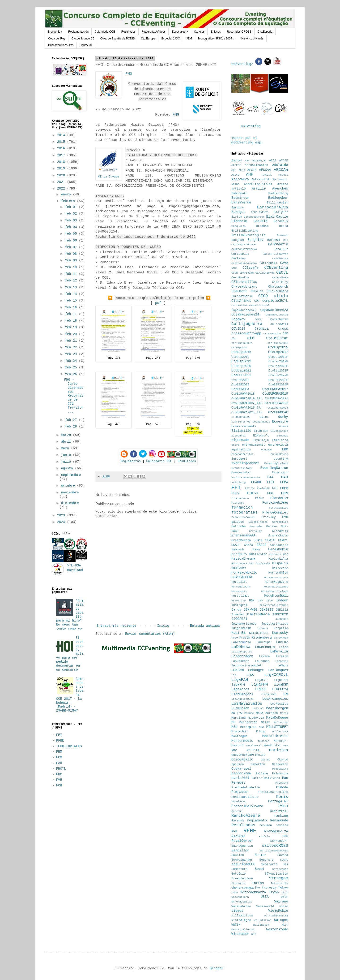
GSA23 (248, 545)
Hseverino (238, 601)
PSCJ (283, 806)
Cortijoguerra (247, 324)
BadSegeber (278, 198)
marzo (67, 435)
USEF (285, 897)
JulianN (262, 628)
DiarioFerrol (241, 422)
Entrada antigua (205, 626)
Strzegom (278, 878)
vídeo (284, 907)
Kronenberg (262, 638)
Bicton (237, 217)
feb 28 (72, 427)
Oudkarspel (241, 769)
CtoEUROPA (240, 389)
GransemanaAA (243, 535)
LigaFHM (260, 684)
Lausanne (262, 661)
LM (286, 694)
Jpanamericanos (244, 624)
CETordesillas (244, 282)
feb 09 (72, 260)
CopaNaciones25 (277, 315)
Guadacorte (279, 545)
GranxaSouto (278, 536)
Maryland (238, 718)
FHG (176, 115)
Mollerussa (280, 732)
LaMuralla (279, 652)
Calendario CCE (105, 32)
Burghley (255, 240)
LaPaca (265, 656)
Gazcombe (256, 527)
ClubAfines (241, 301)
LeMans (283, 666)
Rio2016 (238, 836)
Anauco (283, 175)
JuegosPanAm (241, 628)
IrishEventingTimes (274, 605)
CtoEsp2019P (278, 362)
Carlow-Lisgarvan (275, 254)
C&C (286, 240)
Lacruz (282, 642)
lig (234, 675)
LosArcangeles (275, 699)
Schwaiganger (242, 860)
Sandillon (240, 850)
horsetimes (240, 596)
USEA (265, 897)
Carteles (199, 32)
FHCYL (61, 769)
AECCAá (281, 170)
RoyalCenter (242, 841)
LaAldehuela (241, 642)
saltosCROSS (275, 846)
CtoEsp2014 (239, 348)
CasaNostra (280, 259)
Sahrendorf (279, 841)
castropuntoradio (244, 263)
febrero (69, 201)
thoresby (269, 888)
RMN (285, 837)
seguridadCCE (243, 864)
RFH (234, 832)
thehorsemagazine (246, 888)
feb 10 (72, 267)
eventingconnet (245, 463)
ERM (285, 449)
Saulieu (238, 855)
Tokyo (283, 888)
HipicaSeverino (242, 564)
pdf (158, 303)
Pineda (282, 787)
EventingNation (274, 468)
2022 (62, 189)
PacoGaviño (280, 769)
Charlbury (280, 282)
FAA (270, 477)
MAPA (259, 713)
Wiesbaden (240, 934)
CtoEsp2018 (240, 357)
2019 (62, 168)
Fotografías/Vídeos (154, 32)
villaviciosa (242, 916)
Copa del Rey (57, 39)
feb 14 (72, 294)
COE (257, 301)
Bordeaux (281, 221)
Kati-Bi (238, 633)
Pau (285, 778)
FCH (59, 786)
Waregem (281, 920)
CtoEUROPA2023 (276, 403)
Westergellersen (243, 930)
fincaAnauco (240, 498)
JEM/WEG (250, 610)
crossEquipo (272, 334)
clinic (281, 296)
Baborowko (239, 194)
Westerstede (277, 929)
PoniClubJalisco (245, 797)
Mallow (237, 713)
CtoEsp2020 (241, 366)
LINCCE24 (280, 689)
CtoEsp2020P (278, 366)
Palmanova (280, 774)
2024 (62, 522)
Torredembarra (253, 892)
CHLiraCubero (277, 291)
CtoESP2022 (241, 375)
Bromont (283, 235)
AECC (242, 170)
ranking (281, 816)
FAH (59, 763)
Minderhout (240, 732)
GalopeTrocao (258, 522)
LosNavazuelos (247, 704)
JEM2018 (266, 610)
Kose (235, 638)
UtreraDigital (242, 902)
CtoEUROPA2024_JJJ (246, 413)
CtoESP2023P (278, 380)
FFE (275, 488)
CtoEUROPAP (278, 412)
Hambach (238, 550)
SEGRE (284, 860)
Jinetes (238, 615)
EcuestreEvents (244, 427)
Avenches (280, 189)
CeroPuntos (240, 278)
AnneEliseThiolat (258, 184)
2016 (62, 148)
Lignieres (240, 689)
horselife (239, 582)
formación (242, 507)
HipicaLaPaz (278, 559)
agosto (68, 468)
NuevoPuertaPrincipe (248, 755)
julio (67, 462)
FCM (59, 757)
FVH (59, 780)
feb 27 (72, 420)
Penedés (238, 783)
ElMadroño (261, 436)
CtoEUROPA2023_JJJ (246, 408)
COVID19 (238, 329)
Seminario (269, 864)
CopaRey (238, 319)
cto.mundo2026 (278, 343)
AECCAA (265, 170)
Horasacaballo (244, 573)
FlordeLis (279, 498)
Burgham (238, 240)
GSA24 (261, 545)
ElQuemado (240, 440)
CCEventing (251, 126)
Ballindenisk (277, 203)
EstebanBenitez (242, 454)
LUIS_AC (258, 708)
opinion (238, 764)
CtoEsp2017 (278, 352)
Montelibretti (275, 736)
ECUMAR (283, 427)
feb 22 (72, 347)
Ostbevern (280, 764)
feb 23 (72, 354)
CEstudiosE (280, 278)
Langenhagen (242, 656)
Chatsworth (278, 287)
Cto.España (265, 32)
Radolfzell (279, 811)
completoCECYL (275, 301)
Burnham (274, 240)
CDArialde (246, 273)
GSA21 (283, 540)
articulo (238, 189)
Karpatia (281, 628)
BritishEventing (245, 231)
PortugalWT (278, 801)
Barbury (238, 208)
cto (251, 338)
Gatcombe (238, 527)
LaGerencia (265, 647)
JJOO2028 (282, 619)
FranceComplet (275, 513)
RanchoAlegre (246, 816)
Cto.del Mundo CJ (83, 39)
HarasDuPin (278, 549)
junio (67, 455)
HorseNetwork (241, 587)
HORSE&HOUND (242, 577)
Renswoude (279, 820)
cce (234, 268)
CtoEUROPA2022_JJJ (246, 403)
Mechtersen (248, 722)
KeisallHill (259, 633)
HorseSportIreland (275, 591)
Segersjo (266, 860)
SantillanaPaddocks (274, 851)
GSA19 (258, 540)
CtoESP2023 (240, 380)
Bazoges (238, 212)
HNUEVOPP (238, 568)
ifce (270, 601)
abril (67, 442)
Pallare (262, 774)
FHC (59, 774)
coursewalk (279, 324)
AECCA (252, 170)
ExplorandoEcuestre (246, 478)
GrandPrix (280, 531)
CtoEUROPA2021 (276, 399)
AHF (250, 175)
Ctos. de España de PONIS (118, 39)
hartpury (239, 554)
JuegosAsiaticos (275, 624)
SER (286, 864)
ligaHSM (281, 685)
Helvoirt (275, 554)
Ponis (282, 797)
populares (238, 802)
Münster (264, 741)
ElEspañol (238, 436)
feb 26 (72, 374)
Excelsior (280, 473)
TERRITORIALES (69, 746)
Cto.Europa (148, 39)
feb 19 (72, 327)
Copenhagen (279, 319)
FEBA (284, 482)
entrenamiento (254, 445)
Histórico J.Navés (252, 39)
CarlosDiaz (240, 254)
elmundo (283, 436)
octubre (69, 486)
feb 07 (72, 247)
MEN (234, 727)
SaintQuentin (242, 846)
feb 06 (72, 241)
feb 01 (72, 207)
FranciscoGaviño (243, 517)
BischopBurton (254, 217)
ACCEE (284, 161)
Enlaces (216, 32)
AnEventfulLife (264, 180)
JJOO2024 (239, 619)
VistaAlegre (241, 920)
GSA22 (236, 545)
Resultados (128, 32)
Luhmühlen (240, 708)
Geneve (271, 527)
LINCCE (261, 689)
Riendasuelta (276, 831)
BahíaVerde (241, 203)
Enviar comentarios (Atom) (150, 634)
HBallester (258, 554)
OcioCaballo (242, 760)
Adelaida (280, 165)
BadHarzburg (278, 194)
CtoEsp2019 (241, 361)
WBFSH (236, 925)
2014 (62, 135)
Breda (284, 226)
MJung (261, 732)
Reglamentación (78, 32)
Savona (283, 855)
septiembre (71, 475)
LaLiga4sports (242, 652)
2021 (62, 182)
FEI (59, 735)
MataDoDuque (277, 718)
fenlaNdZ (263, 488)
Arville (259, 189)
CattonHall (268, 263)
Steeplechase (242, 879)
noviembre (70, 492)
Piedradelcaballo (246, 788)
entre (235, 445)
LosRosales (279, 704)
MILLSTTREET (277, 727)
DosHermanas (261, 422)
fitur (259, 498)
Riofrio (264, 837)
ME (233, 722)
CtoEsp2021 (241, 371)
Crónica (262, 329)
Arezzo (283, 184)
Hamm (256, 550)
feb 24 (72, 361)
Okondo (283, 760)
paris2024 (240, 778)
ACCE (273, 161)
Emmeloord (280, 440)
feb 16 (72, 307)
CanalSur (281, 249)
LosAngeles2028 (242, 699)
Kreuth (245, 638)
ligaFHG (238, 685)
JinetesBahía (258, 614)
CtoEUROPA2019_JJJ (246, 399)
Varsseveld (265, 907)
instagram (239, 605)
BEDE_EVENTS (260, 212)
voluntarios (263, 920)
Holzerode (280, 568)
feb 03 (72, 220)
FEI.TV (250, 488)
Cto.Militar (277, 338)
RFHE (60, 741)
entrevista (278, 445)
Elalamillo (241, 431)
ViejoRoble (278, 911)
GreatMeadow (241, 540)
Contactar (86, 45)
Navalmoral (254, 746)
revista (282, 825)
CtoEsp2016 (241, 352)
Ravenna (238, 821)
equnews (267, 450)
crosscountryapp (246, 333)
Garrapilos (280, 522)
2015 (62, 142)
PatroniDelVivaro (266, 778)
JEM (189, 39)
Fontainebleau (275, 503)
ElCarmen (261, 431)
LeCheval (282, 661)
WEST (285, 925)
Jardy (236, 610)
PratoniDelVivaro (247, 806)
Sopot (260, 869)
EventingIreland (276, 463)
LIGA (250, 675)
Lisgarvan (268, 695)
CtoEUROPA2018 (243, 394)
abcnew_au (259, 161)
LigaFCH (261, 680)
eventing (281, 459)
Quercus (237, 811)
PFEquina (282, 783)
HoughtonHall (276, 596)
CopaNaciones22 (244, 310)
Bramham (262, 226)
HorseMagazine (276, 582)
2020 (62, 175)
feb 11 (72, 274)
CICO (263, 296)
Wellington (261, 925)
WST (254, 934)
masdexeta (256, 718)
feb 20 (72, 334)
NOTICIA (253, 751)
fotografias (244, 512)
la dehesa (281, 638)
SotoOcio (238, 874)
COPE (258, 319)
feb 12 (72, 281)
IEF (260, 601)
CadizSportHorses (244, 245)
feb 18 (72, 321)
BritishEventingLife (248, 235)
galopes (238, 522)
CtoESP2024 (240, 385)
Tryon (274, 892)
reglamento (257, 820)
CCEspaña (250, 268)
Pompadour (240, 792)
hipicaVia (263, 564)
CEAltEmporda (265, 273)
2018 (62, 162)
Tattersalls (279, 883)
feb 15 (72, 301)
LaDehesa (241, 647)
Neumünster (272, 746)
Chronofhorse (242, 296)
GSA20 (270, 540)
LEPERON (238, 670)
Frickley (268, 517)
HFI (286, 554)
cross (283, 329)
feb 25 (72, 367)
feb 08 (72, 254)
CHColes (257, 291)
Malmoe (249, 713)
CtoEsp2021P (278, 371)
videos (237, 911)
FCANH (256, 482)
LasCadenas (240, 661)
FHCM (284, 488)
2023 (62, 515)
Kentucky (280, 633)
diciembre (70, 503)
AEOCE (235, 175)
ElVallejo (261, 440)
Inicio (163, 626)
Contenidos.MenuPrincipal (250, 306)
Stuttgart (238, 883)
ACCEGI (236, 165)
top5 (235, 893)
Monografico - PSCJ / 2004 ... (217, 39)
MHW (261, 727)
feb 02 (72, 214)
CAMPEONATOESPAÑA (244, 249)
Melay (266, 722)
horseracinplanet (275, 587)
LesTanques (278, 670)
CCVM (235, 273)
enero (67, 194)
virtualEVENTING (276, 916)
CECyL (282, 273)
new (286, 746)
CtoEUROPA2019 (275, 394)
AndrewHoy (240, 179)
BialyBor (281, 212)
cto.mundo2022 (242, 343)
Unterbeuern (240, 897)
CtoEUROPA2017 (275, 389)
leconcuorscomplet (246, 666)
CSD (285, 334)
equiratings (241, 450)
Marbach (272, 713)
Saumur (260, 855)
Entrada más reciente (116, 626)
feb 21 (72, 341)
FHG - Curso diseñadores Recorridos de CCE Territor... (74, 396)
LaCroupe (263, 642)
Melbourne (281, 722)
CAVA (284, 263)
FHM (59, 752)
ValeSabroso (241, 907)
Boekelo (261, 221)
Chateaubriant (244, 287)
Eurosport (239, 459)
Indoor (282, 600)
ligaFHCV (281, 680)
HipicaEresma (243, 559)
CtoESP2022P (278, 376)
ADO (234, 170)
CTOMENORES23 (241, 417)
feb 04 (72, 227)
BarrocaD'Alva (273, 207)
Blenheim (239, 221)
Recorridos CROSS (239, 32)
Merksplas (248, 727)
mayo (66, 448)
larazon (282, 656)
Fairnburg (238, 483)
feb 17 (72, 314)
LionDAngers (242, 694)
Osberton (258, 764)
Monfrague (239, 736)
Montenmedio (242, 741)
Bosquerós (238, 226)
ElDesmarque (279, 431)
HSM (252, 601)
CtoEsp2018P (278, 357)
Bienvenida (55, 32)
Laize (284, 647)
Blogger (217, 968)
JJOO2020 (280, 614)
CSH (234, 338)
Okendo (265, 760)
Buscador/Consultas (61, 45)
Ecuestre (280, 422)
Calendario (278, 244)
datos (264, 417)
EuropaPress (279, 454)
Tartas (258, 883)
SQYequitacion (276, 874)
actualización (256, 165)
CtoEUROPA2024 (278, 408)
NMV (234, 751)
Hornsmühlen (278, 573)
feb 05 (72, 234)
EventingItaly (242, 468)
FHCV (235, 493)
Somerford (239, 869)
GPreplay (255, 531)
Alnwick (266, 175)
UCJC (285, 893)
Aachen (237, 161)
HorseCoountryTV (276, 578)
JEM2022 (282, 610)
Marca (284, 713)
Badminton (240, 198)
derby (283, 417)
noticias (278, 750)
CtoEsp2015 (278, 347)
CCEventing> (243, 64)
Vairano (281, 902)
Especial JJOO (171, 39)
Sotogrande (280, 869)
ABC (247, 161)
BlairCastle (277, 217)
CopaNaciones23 (274, 310)
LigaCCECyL (276, 675)
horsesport (239, 591)
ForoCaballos (278, 508)
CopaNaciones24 (245, 315)
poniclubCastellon (273, 792)
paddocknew (241, 773)
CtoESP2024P (278, 385)
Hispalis (280, 563)
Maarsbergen (277, 708)
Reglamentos (131, 461)
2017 (62, 155)
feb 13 (72, 287)
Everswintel (241, 473)
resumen (266, 825)
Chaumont (239, 291)
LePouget (256, 670)
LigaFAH (240, 680)
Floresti (238, 503)
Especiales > (180, 32)
